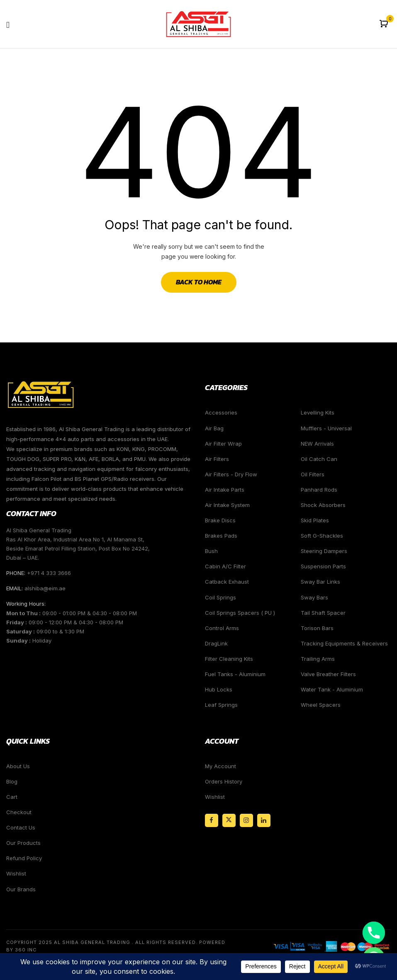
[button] (385, 24)
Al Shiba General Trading (92, 942)
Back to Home (199, 282)
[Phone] (374, 933)
